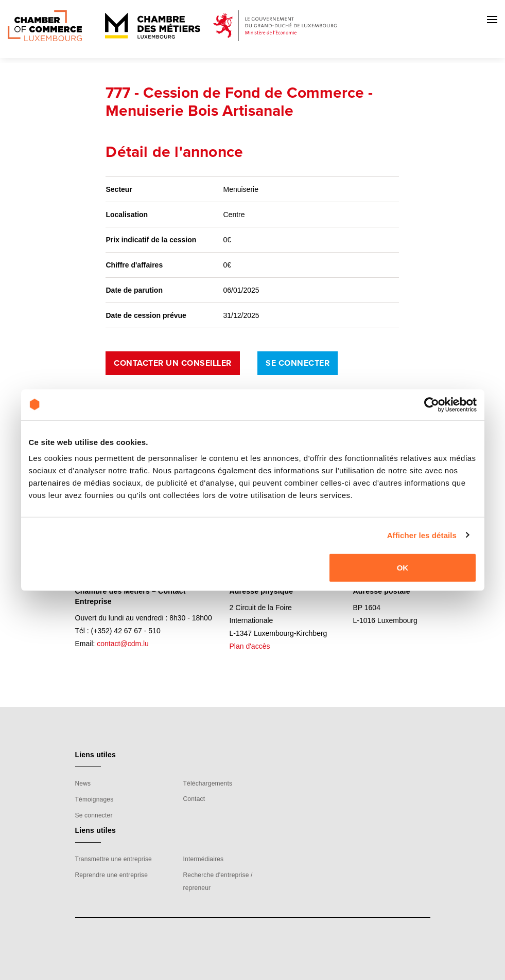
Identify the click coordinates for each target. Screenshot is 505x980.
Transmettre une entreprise (114, 859)
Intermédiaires (203, 859)
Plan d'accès (250, 646)
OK (403, 568)
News (83, 783)
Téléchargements (207, 783)
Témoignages (94, 799)
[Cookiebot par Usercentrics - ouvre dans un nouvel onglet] (432, 404)
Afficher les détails (422, 535)
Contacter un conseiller (173, 363)
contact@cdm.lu (123, 644)
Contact (194, 799)
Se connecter (298, 363)
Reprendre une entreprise (112, 875)
